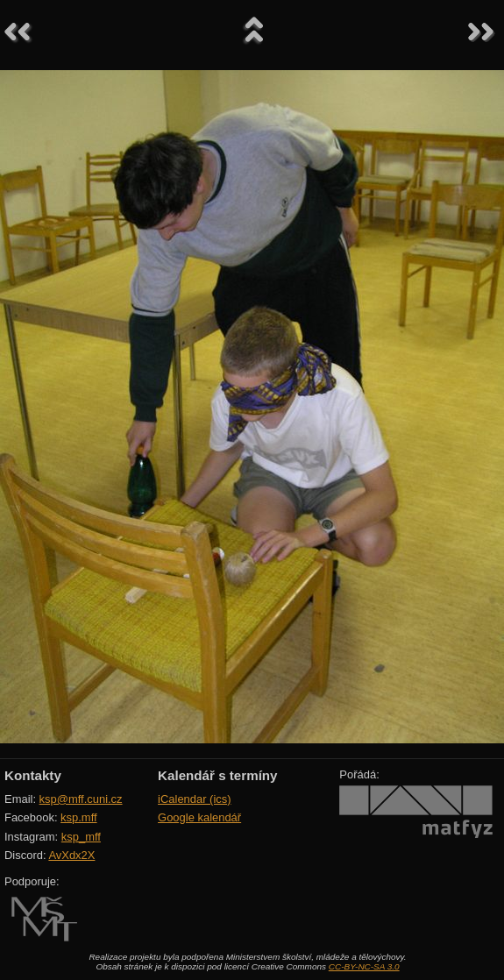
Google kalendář (199, 817)
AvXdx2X (71, 855)
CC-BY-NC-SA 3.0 (364, 966)
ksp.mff (79, 817)
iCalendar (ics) (195, 799)
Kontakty (33, 775)
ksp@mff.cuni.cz (81, 799)
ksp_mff (81, 837)
